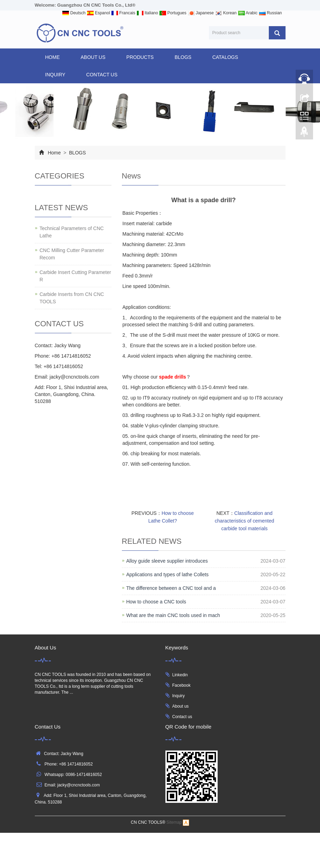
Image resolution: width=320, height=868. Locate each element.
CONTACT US (102, 75)
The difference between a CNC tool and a (171, 588)
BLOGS (183, 57)
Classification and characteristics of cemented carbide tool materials (244, 521)
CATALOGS (225, 57)
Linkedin (180, 675)
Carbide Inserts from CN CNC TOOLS (72, 298)
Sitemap (174, 823)
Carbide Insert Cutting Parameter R (75, 276)
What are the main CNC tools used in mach (173, 615)
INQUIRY (55, 75)
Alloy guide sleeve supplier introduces (167, 561)
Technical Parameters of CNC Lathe (72, 232)
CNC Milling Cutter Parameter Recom (72, 254)
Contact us (182, 717)
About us (181, 706)
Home (53, 57)
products (140, 57)
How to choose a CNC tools (156, 602)
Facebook (182, 685)
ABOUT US (93, 57)
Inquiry (179, 696)
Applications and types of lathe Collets (168, 574)
